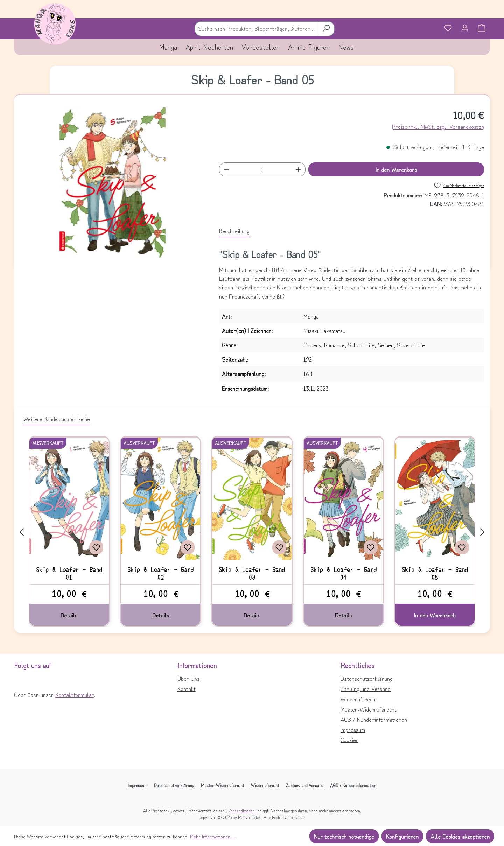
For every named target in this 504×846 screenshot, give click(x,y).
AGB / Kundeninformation (353, 785)
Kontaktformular (75, 694)
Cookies (349, 740)
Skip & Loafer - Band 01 (69, 573)
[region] (113, 183)
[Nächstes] (482, 532)
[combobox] (256, 29)
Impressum (353, 729)
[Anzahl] (262, 169)
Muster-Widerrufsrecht (369, 709)
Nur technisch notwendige (344, 836)
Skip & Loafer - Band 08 (435, 573)
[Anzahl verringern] (226, 169)
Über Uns (188, 678)
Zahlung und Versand (366, 688)
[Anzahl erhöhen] (299, 169)
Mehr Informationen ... (213, 836)
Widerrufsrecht (359, 699)
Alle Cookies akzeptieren (460, 836)
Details (69, 615)
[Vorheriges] (22, 532)
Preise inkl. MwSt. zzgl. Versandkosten (438, 126)
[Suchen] (326, 29)
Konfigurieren (402, 836)
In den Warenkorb (396, 169)
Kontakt (187, 688)
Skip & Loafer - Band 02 (160, 573)
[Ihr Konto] (465, 29)
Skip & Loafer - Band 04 (344, 573)
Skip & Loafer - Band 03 (252, 573)
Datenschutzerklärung (367, 678)
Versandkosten (241, 810)
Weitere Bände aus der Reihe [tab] (57, 419)
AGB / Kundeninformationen (374, 719)
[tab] (234, 231)
